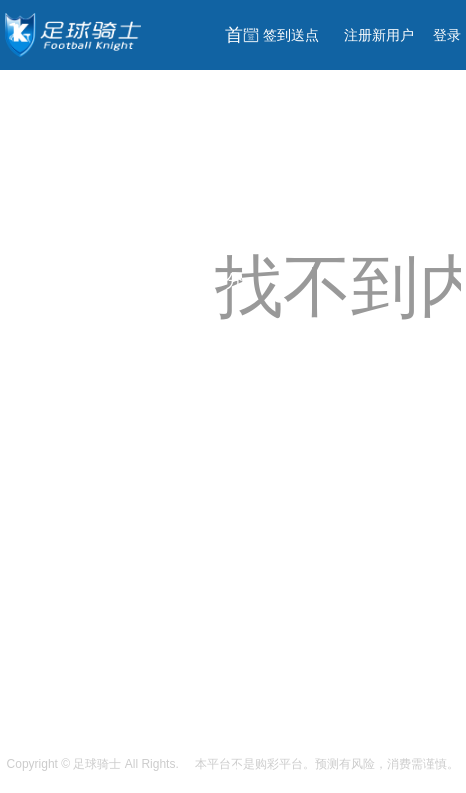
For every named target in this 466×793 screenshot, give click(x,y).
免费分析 (234, 251)
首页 (234, 65)
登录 (447, 35)
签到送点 (291, 35)
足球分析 (234, 497)
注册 (379, 35)
